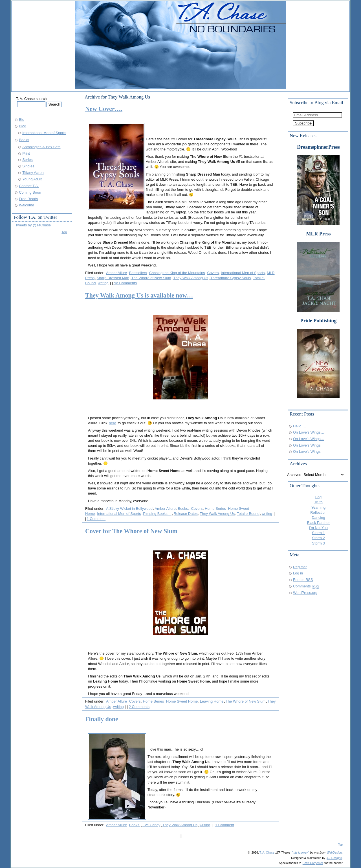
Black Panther (319, 523)
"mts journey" (300, 853)
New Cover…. (104, 109)
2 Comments (139, 707)
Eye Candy (151, 825)
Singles (28, 166)
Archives (294, 475)
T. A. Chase (267, 853)
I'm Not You (318, 528)
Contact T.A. (29, 186)
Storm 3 (318, 543)
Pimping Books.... (157, 514)
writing (103, 283)
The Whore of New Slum (151, 278)
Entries (303, 580)
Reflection (318, 512)
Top (64, 232)
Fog (318, 497)
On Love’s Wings (307, 445)
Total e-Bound (248, 514)
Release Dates (186, 514)
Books (24, 140)
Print (26, 153)
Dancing (318, 518)
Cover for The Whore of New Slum (131, 531)
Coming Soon (30, 192)
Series (27, 160)
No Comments (125, 283)
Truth (318, 502)
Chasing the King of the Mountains (177, 273)
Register (300, 567)
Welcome (27, 205)
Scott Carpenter (313, 863)
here (113, 423)
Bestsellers (138, 273)
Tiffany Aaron (33, 173)
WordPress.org (305, 593)
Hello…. (300, 426)
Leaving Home (212, 701)
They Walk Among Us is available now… (139, 295)
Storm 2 (318, 538)
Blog (23, 126)
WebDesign (334, 853)
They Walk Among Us (191, 278)
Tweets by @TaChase (33, 225)
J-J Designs (334, 858)
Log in (298, 573)
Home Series (215, 509)
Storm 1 (318, 533)
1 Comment (96, 519)
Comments (306, 586)
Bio (22, 120)
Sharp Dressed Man (113, 278)
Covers (213, 273)
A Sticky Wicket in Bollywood (129, 509)
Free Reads (28, 199)
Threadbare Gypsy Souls (231, 278)
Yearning (319, 507)
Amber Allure (116, 273)
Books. (183, 509)
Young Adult (32, 179)
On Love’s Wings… (309, 432)
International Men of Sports (243, 273)
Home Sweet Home (182, 701)
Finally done (102, 719)
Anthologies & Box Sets (41, 147)
